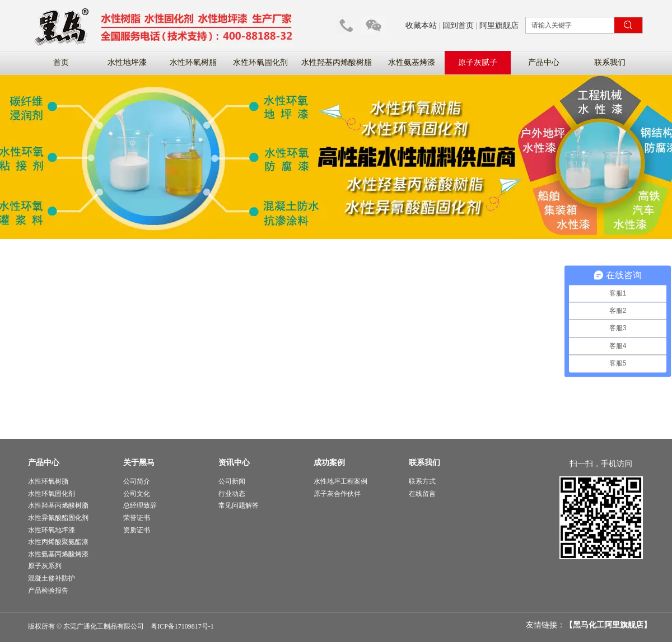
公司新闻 (232, 481)
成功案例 (329, 463)
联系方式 (422, 481)
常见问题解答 (239, 505)
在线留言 (422, 494)
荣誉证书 (137, 518)
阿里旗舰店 (499, 25)
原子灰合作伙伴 (337, 494)
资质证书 (137, 530)
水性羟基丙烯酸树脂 (58, 505)
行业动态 (232, 494)
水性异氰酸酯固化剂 (58, 518)
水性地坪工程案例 (340, 481)
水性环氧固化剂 (52, 494)
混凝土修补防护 (52, 578)
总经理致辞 (140, 505)
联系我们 (424, 463)
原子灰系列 (45, 566)
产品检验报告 (48, 591)
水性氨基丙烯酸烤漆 (58, 554)
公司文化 (137, 494)
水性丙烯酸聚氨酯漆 (58, 542)
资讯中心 (234, 463)
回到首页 (458, 25)
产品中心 (44, 463)
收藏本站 (421, 25)
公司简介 (137, 481)
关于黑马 (139, 463)
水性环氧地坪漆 (52, 530)
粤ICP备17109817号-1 (182, 626)
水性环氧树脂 (48, 481)
